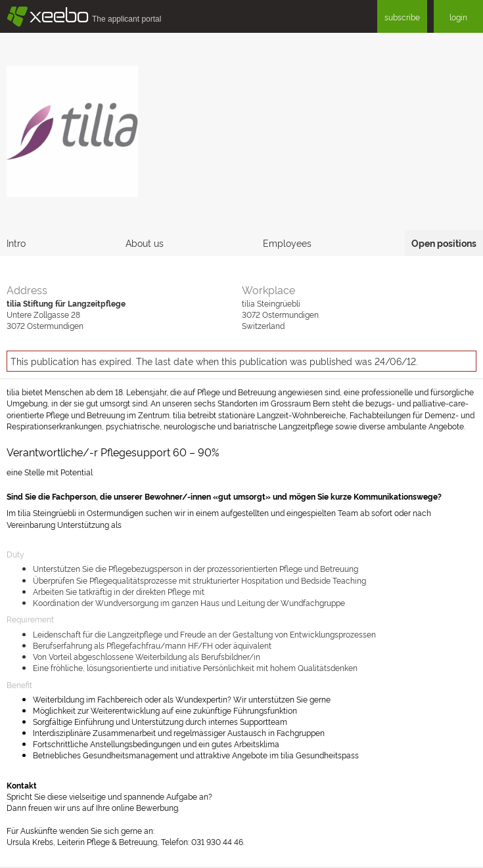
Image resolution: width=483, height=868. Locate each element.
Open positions (444, 243)
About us (145, 243)
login (458, 17)
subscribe (402, 17)
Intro (16, 243)
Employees (287, 243)
